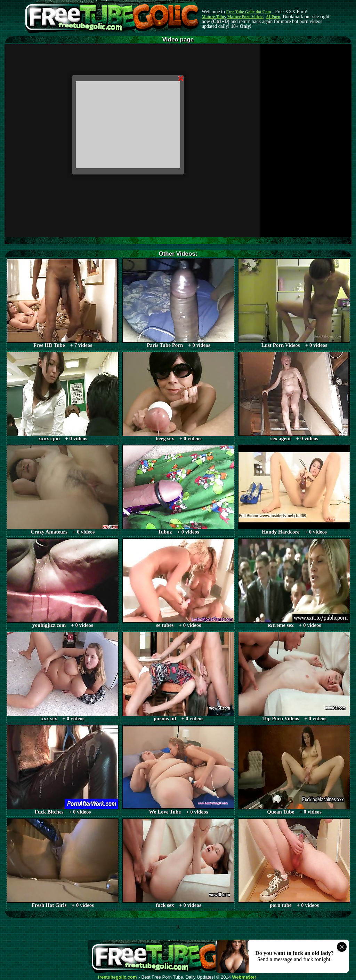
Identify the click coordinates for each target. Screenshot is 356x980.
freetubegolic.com (118, 977)
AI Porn (273, 17)
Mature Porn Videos (245, 17)
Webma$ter (244, 977)
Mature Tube (213, 17)
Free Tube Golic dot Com (248, 12)
